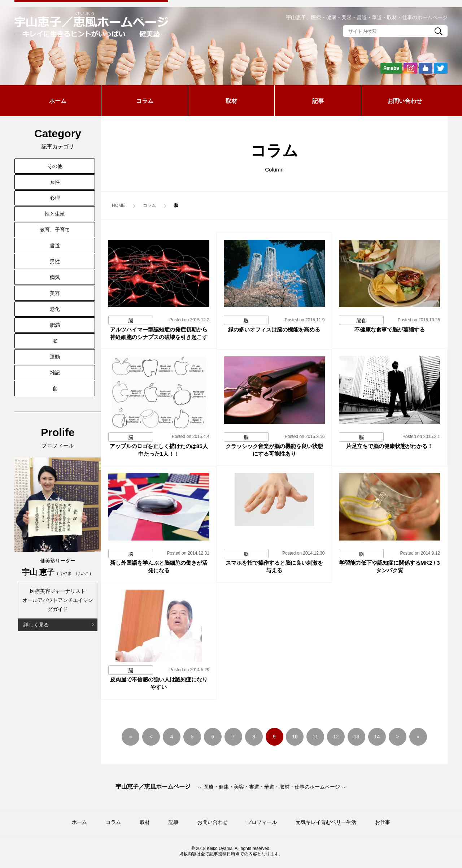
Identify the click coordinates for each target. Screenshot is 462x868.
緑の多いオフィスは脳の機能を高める (274, 329)
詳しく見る (36, 625)
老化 (55, 309)
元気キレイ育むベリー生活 (326, 822)
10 (295, 737)
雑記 (55, 373)
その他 (55, 166)
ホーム (58, 101)
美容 (55, 293)
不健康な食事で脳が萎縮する (390, 329)
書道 (55, 246)
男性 (55, 261)
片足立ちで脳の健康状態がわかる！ (389, 446)
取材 (231, 101)
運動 (55, 357)
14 (377, 737)
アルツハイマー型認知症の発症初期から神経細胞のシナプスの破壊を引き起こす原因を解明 (159, 337)
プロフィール (262, 822)
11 (315, 737)
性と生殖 (55, 214)
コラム (145, 101)
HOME (118, 205)
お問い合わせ (405, 101)
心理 (55, 198)
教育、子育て (55, 230)
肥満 (55, 325)
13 (357, 737)
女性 (55, 182)
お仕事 (383, 822)
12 (336, 737)
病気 (55, 277)
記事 (318, 101)
